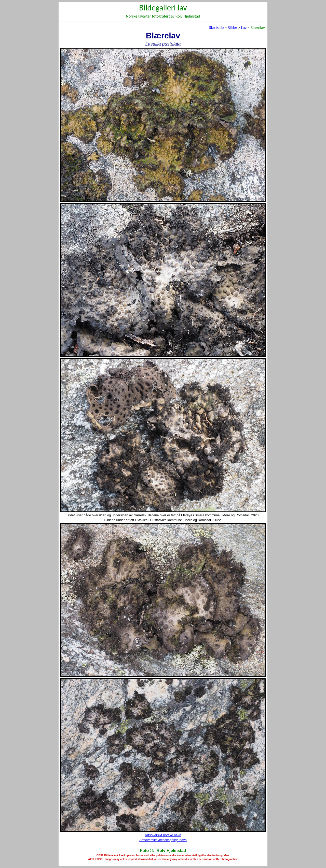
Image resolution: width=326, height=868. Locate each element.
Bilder (233, 28)
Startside (216, 28)
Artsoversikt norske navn (163, 835)
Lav (244, 28)
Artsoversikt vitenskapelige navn (163, 840)
